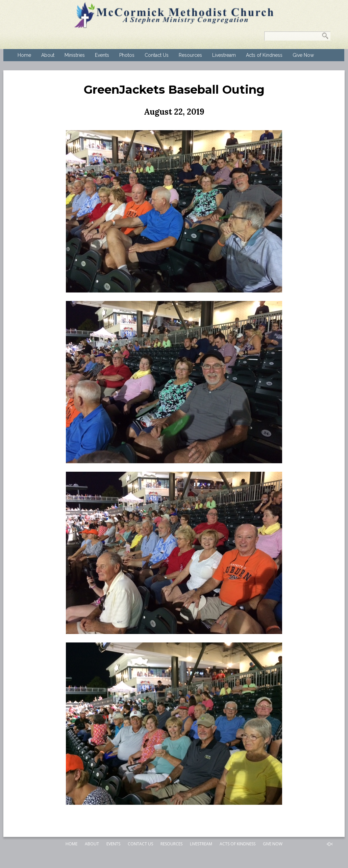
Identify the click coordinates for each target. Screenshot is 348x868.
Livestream (224, 55)
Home (24, 55)
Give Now (303, 55)
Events (102, 55)
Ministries (75, 55)
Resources (190, 55)
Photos (127, 55)
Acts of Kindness (264, 55)
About (48, 55)
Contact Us (157, 55)
